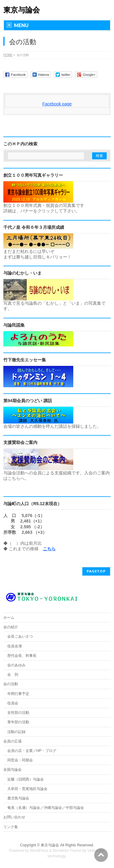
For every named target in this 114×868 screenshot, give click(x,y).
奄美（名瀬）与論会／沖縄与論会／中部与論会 (59, 808)
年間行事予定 (18, 694)
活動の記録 (16, 732)
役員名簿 (15, 646)
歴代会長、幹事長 (22, 656)
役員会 (13, 703)
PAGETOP (96, 571)
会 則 (13, 675)
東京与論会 (22, 10)
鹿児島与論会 (18, 798)
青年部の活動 (18, 722)
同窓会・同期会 (20, 760)
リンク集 (11, 827)
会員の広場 (12, 741)
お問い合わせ (14, 817)
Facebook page (57, 104)
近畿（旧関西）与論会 (26, 779)
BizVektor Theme (67, 851)
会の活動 (11, 684)
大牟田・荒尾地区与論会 (27, 789)
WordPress (39, 851)
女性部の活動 (18, 713)
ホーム (9, 618)
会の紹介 (11, 627)
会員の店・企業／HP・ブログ (32, 751)
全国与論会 (12, 770)
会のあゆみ (16, 665)
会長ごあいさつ (20, 636)
